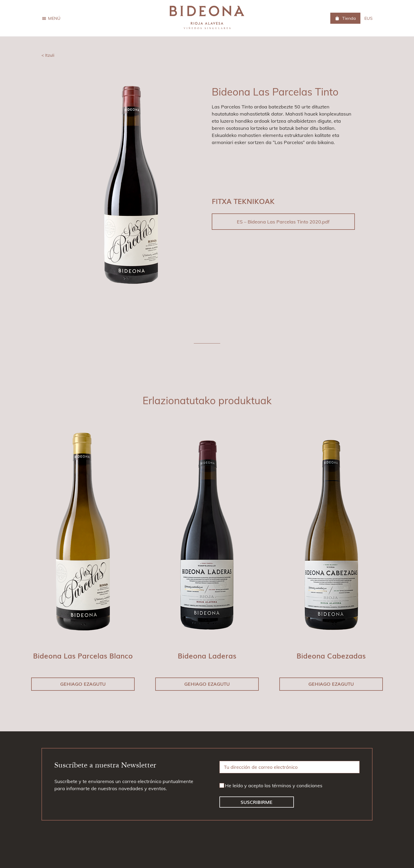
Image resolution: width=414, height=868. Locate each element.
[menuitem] (368, 18)
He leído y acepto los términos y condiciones (274, 786)
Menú (54, 18)
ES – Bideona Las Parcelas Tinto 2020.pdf (283, 222)
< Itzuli (48, 55)
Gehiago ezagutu (83, 684)
